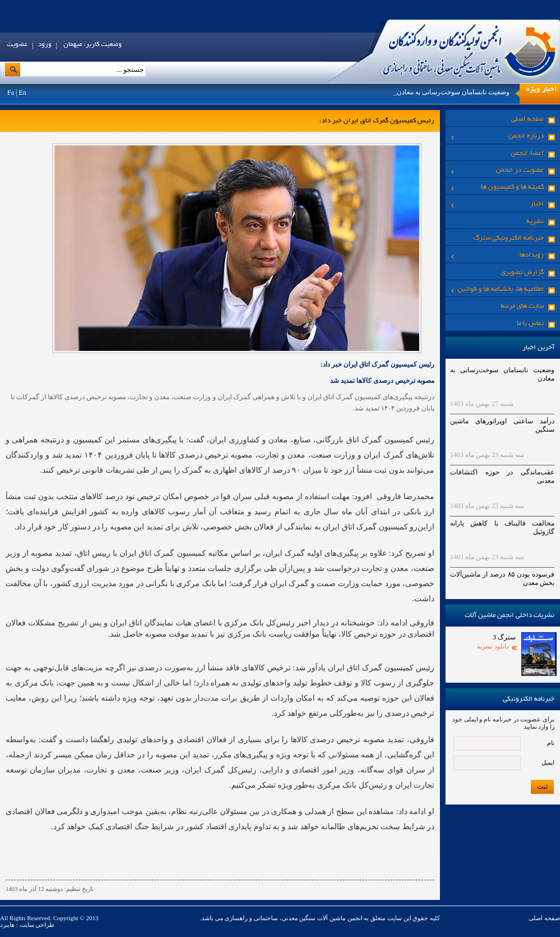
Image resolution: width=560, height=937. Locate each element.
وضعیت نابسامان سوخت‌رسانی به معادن (453, 92)
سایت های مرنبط (522, 306)
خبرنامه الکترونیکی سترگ (509, 238)
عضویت (17, 45)
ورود (45, 45)
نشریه (535, 221)
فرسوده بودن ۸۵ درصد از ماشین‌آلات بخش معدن (502, 579)
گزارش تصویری (522, 273)
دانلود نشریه (493, 646)
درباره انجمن (497, 136)
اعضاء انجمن (527, 154)
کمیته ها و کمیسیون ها (497, 187)
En (22, 93)
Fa (11, 93)
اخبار (497, 204)
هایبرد (7, 925)
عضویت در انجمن (497, 170)
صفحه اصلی (527, 119)
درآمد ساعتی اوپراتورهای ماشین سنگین (502, 425)
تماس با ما (530, 324)
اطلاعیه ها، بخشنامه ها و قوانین (497, 289)
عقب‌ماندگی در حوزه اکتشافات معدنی (502, 476)
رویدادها (497, 255)
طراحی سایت (36, 925)
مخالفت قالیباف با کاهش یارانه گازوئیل (502, 527)
